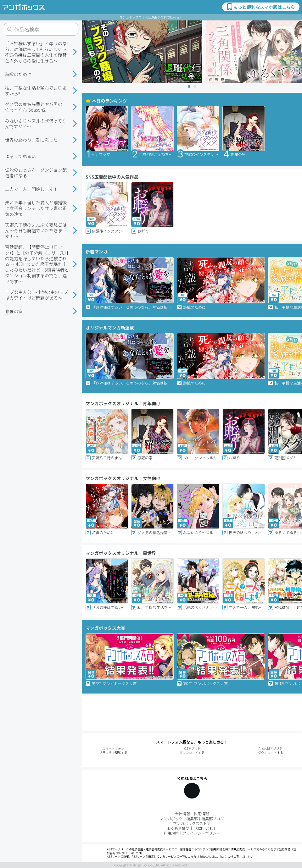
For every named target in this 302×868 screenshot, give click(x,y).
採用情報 (201, 813)
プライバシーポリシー (201, 833)
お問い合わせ (206, 828)
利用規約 (171, 833)
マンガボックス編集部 (179, 818)
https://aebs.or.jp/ (212, 857)
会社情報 (182, 813)
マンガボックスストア (192, 823)
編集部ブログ (213, 818)
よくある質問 (178, 828)
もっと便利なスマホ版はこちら (260, 7)
